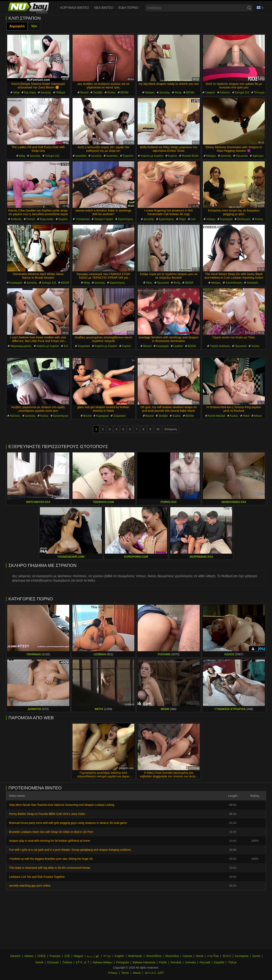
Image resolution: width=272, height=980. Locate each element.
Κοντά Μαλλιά (217, 416)
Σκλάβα (98, 92)
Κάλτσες (225, 92)
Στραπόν (128, 156)
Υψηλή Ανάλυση (220, 346)
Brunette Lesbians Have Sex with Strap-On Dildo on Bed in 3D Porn (51, 832)
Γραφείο (210, 92)
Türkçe (232, 962)
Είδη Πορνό (128, 8)
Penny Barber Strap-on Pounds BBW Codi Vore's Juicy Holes (47, 814)
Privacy (113, 973)
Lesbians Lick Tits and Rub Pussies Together (37, 877)
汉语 (67, 956)
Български (242, 956)
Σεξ (66, 346)
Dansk (39, 962)
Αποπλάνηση (234, 283)
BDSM (124, 92)
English (119, 956)
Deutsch (15, 956)
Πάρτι (182, 219)
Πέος (149, 283)
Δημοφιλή (17, 26)
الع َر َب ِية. (93, 956)
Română (176, 962)
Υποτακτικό (83, 219)
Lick (193, 219)
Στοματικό (84, 346)
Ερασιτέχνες (126, 219)
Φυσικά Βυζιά (190, 156)
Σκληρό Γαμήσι (104, 219)
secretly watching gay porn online (30, 886)
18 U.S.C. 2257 (154, 973)
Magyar (78, 956)
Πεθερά (60, 92)
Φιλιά (246, 416)
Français (55, 956)
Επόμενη (171, 429)
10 (158, 429)
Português (123, 962)
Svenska (190, 962)
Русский (205, 962)
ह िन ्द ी (83, 962)
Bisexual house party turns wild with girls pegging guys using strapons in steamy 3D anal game (68, 823)
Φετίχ (178, 92)
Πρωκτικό (242, 156)
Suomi (256, 956)
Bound (84, 92)
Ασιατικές (112, 156)
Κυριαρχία (226, 219)
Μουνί (258, 416)
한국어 (227, 956)
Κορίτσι (173, 156)
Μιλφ (16, 92)
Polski (163, 962)
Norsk (200, 956)
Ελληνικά (53, 962)
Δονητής (46, 92)
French (31, 219)
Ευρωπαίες (47, 219)
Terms (125, 973)
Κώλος (111, 92)
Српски (187, 956)
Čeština (67, 962)
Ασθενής (16, 219)
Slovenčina (172, 956)
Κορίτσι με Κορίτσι (152, 156)
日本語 (41, 956)
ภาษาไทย (213, 956)
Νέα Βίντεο (104, 8)
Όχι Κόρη (30, 92)
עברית (107, 956)
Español (219, 962)
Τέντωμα (259, 92)
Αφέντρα (258, 156)
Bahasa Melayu (103, 962)
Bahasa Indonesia (144, 962)
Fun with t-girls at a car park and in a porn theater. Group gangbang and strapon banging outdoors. (70, 850)
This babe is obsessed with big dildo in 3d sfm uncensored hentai (49, 868)
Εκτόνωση (244, 219)
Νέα (34, 26)
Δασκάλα (81, 156)
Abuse (137, 973)
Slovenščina (154, 956)
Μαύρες (150, 92)
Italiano (29, 956)
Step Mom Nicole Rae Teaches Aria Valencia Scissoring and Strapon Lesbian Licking (62, 805)
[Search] (249, 8)
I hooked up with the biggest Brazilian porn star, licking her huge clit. (51, 859)
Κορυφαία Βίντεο (75, 8)
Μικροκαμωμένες (21, 346)
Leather (178, 346)
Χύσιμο (211, 219)
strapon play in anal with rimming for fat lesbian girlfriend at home (49, 841)
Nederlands (135, 956)
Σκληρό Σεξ (242, 92)
